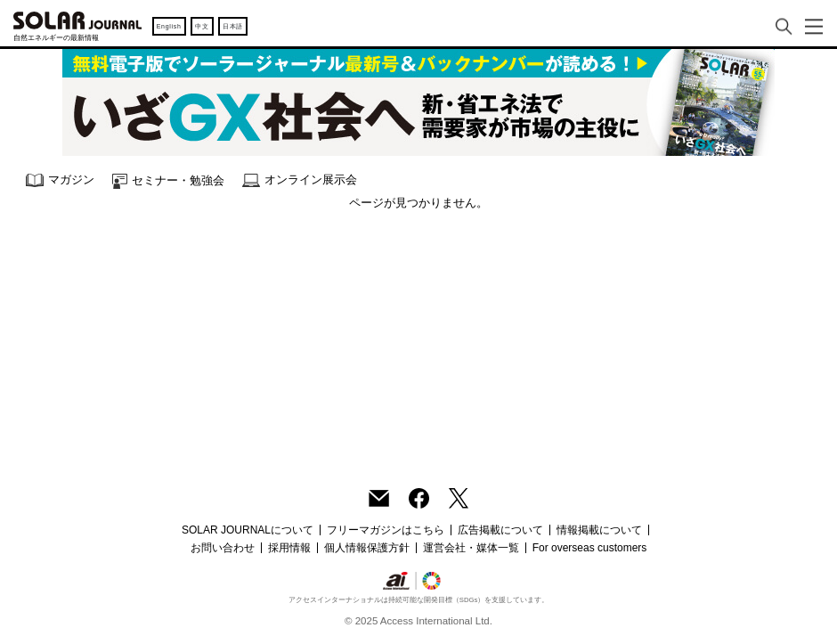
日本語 (233, 26)
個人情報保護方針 (367, 548)
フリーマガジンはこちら (386, 530)
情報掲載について (599, 530)
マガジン (60, 180)
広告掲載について (500, 530)
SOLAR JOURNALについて (248, 530)
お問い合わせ (223, 548)
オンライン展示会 (300, 180)
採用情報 (289, 548)
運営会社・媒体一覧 (471, 548)
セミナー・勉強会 (168, 181)
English (169, 26)
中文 (202, 26)
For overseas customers (590, 548)
